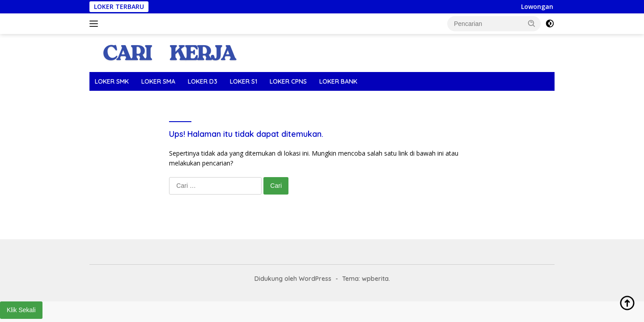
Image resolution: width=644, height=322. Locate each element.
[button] (532, 23)
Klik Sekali (21, 310)
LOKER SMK (112, 81)
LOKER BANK (338, 81)
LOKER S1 (244, 81)
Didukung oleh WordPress (293, 279)
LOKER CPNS (288, 81)
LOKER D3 (203, 81)
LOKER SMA (158, 81)
